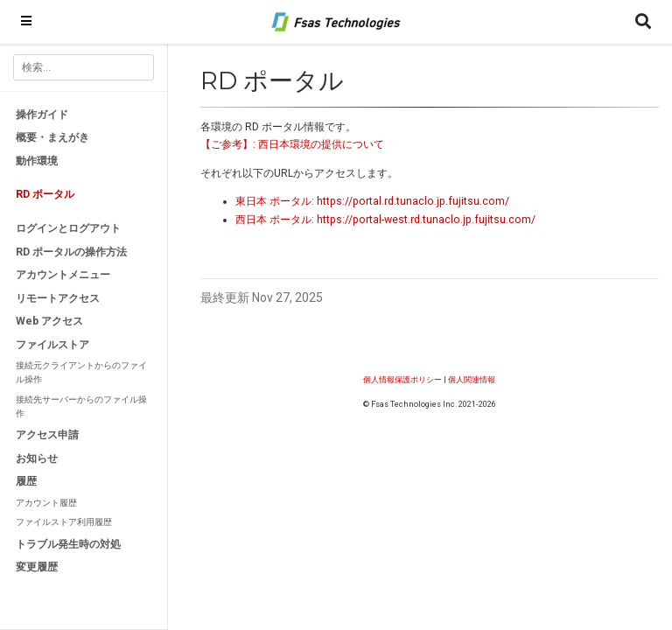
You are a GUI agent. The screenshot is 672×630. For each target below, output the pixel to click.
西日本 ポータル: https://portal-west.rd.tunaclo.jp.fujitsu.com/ (385, 220)
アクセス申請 (47, 435)
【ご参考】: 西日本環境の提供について (292, 144)
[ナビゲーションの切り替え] (26, 22)
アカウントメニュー (63, 275)
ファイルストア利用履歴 (64, 522)
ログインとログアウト (68, 228)
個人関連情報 (472, 379)
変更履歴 (37, 567)
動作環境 (37, 161)
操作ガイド (42, 115)
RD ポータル (45, 194)
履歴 (26, 481)
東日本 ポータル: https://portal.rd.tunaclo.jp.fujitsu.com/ (372, 201)
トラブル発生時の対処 (68, 544)
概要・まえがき (52, 137)
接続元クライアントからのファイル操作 (81, 372)
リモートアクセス (58, 298)
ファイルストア (52, 345)
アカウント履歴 (46, 503)
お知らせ (37, 458)
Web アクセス (49, 321)
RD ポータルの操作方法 (71, 252)
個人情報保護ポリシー (402, 379)
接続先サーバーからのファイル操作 (81, 406)
